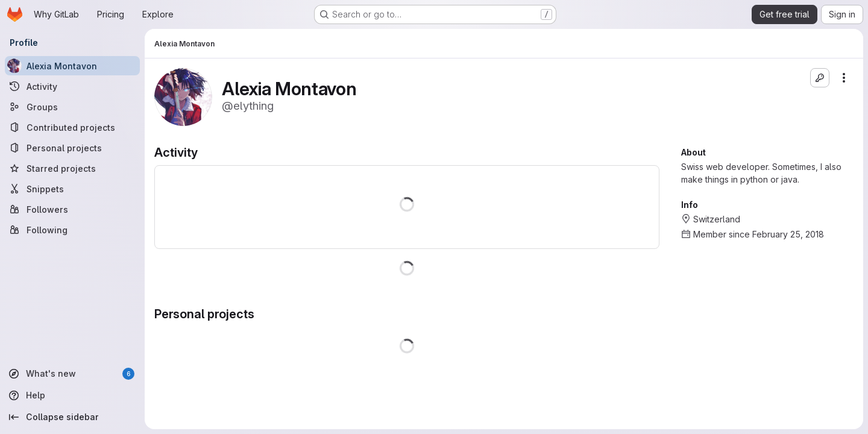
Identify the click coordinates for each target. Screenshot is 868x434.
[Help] (72, 395)
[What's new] (72, 374)
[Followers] (72, 209)
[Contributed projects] (72, 127)
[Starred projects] (72, 168)
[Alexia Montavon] (72, 66)
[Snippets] (72, 189)
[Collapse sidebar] (72, 417)
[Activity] (72, 86)
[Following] (72, 230)
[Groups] (72, 107)
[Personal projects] (72, 148)
